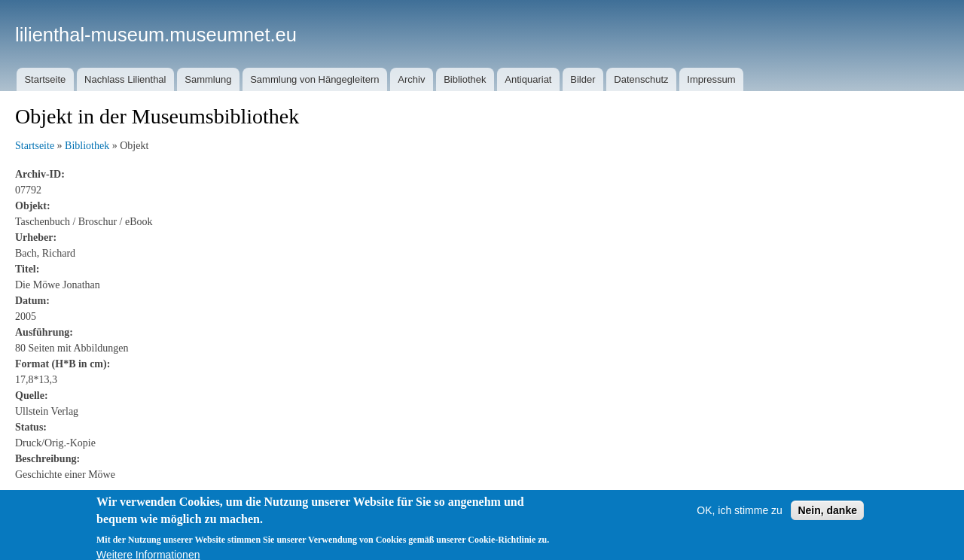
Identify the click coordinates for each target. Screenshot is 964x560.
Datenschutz (641, 79)
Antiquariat (528, 79)
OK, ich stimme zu (740, 516)
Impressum (711, 79)
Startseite (45, 79)
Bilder (583, 79)
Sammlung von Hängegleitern (314, 79)
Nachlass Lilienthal (125, 79)
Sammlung (208, 79)
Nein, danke (827, 516)
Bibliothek (465, 79)
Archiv (411, 79)
